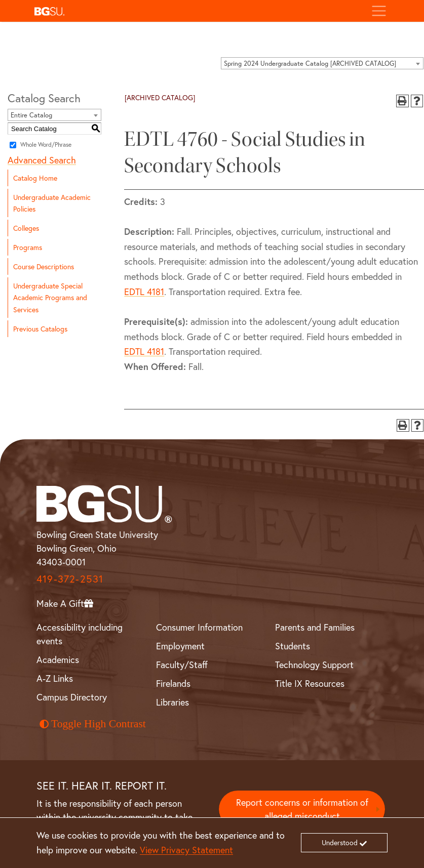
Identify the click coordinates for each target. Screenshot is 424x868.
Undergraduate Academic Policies (52, 203)
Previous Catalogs (40, 329)
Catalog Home (35, 178)
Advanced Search (42, 160)
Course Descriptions (44, 266)
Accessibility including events (80, 634)
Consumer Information (199, 627)
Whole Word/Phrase (46, 144)
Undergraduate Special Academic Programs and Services (50, 297)
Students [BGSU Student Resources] (293, 646)
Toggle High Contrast (93, 724)
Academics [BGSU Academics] (58, 659)
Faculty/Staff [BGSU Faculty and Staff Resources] (182, 665)
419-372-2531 (70, 579)
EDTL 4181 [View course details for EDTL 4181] (144, 292)
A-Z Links (55, 678)
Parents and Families (315, 627)
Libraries (172, 702)
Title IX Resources (310, 683)
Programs (28, 247)
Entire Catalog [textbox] (31, 115)
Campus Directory (72, 697)
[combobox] (322, 63)
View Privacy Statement (186, 850)
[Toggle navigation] (379, 11)
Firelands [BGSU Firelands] (173, 683)
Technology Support (314, 665)
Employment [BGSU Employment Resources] (180, 646)
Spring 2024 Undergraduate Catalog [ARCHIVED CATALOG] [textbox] (310, 64)
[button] (197, 11)
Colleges (26, 228)
